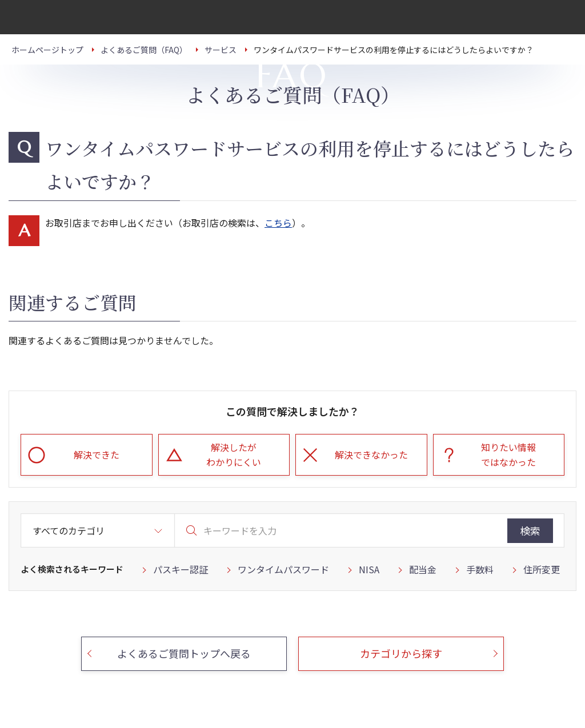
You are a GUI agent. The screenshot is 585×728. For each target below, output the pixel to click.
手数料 (480, 569)
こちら (278, 223)
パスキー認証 (181, 569)
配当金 (423, 569)
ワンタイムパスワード (283, 569)
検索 (530, 530)
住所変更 (542, 569)
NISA (369, 569)
